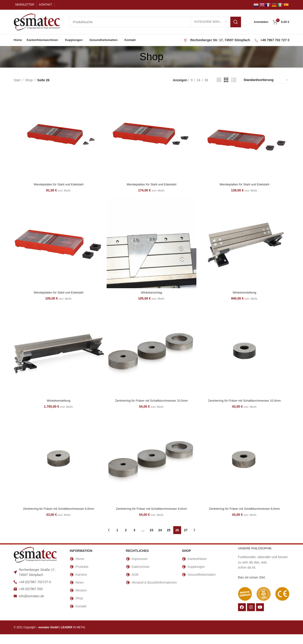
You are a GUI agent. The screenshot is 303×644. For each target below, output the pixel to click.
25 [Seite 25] (169, 531)
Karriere (78, 575)
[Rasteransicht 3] (226, 80)
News (77, 583)
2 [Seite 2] (126, 531)
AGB (132, 575)
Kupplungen (193, 567)
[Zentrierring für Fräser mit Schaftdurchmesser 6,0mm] (58, 460)
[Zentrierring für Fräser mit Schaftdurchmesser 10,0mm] (151, 352)
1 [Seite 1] (117, 531)
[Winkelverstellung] (245, 243)
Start (17, 80)
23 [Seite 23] (151, 531)
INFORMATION (81, 551)
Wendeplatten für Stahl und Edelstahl (58, 183)
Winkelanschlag (151, 292)
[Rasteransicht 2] (219, 80)
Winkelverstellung (245, 292)
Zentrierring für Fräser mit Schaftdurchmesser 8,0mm (151, 509)
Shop (29, 80)
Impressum (137, 559)
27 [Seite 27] (186, 531)
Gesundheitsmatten (199, 575)
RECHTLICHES (137, 551)
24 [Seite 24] (160, 531)
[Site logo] (37, 22)
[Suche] (155, 22)
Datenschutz (138, 567)
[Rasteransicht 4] (234, 80)
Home (77, 559)
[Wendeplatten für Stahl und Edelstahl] (58, 135)
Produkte (79, 567)
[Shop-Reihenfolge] (266, 80)
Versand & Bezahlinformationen (151, 583)
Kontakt (78, 607)
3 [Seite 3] (134, 531)
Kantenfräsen (194, 559)
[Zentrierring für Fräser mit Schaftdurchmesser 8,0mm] (151, 460)
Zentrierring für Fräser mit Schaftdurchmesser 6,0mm (58, 509)
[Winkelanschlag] (151, 243)
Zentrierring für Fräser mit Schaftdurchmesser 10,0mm (151, 400)
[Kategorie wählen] (210, 22)
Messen (78, 591)
